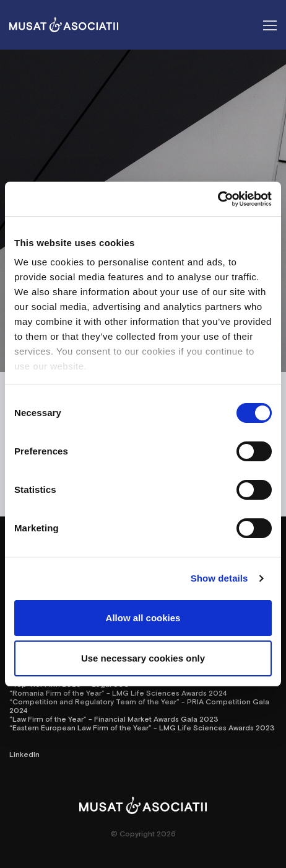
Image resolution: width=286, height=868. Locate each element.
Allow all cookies (143, 618)
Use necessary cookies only (143, 658)
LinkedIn (24, 754)
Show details (219, 578)
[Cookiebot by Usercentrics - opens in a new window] (218, 199)
